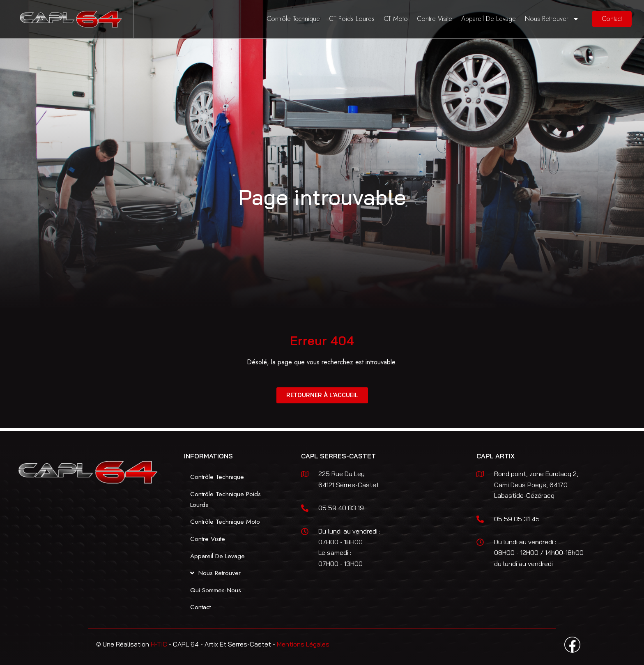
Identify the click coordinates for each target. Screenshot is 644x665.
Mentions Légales (303, 644)
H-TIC (159, 644)
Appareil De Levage (489, 19)
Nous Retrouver (552, 19)
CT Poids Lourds (352, 19)
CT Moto (396, 19)
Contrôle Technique (293, 19)
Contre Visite (435, 19)
